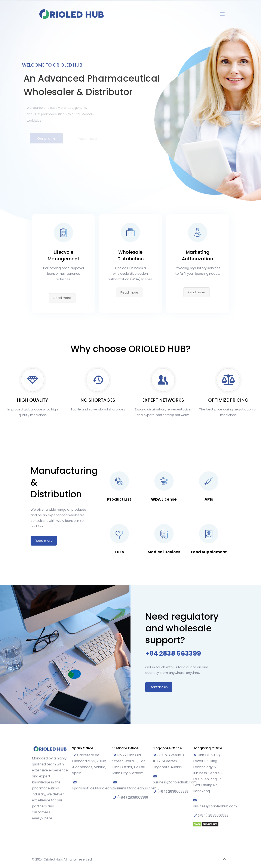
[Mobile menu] (222, 14)
